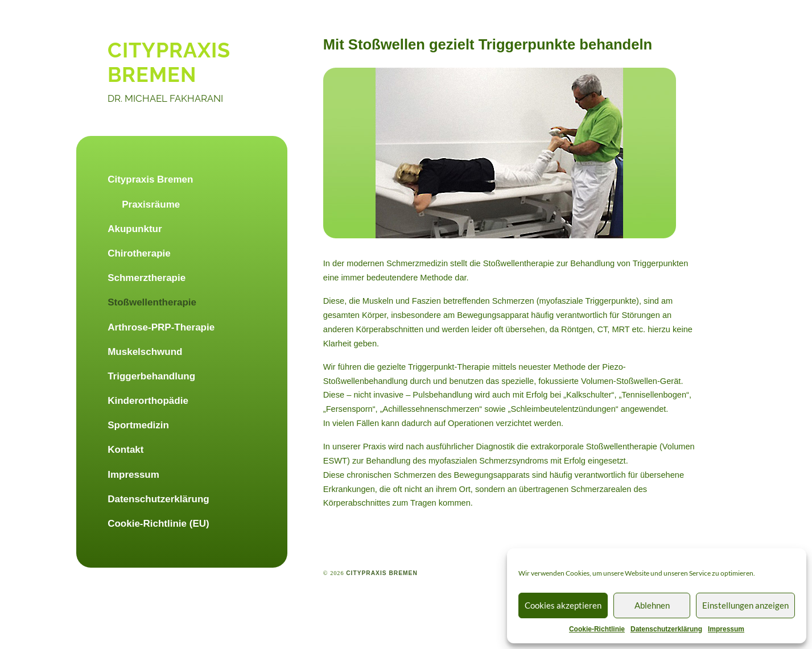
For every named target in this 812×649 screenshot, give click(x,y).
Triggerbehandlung (151, 376)
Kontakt (125, 450)
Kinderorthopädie (148, 401)
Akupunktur (135, 229)
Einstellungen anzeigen (745, 605)
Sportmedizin (138, 425)
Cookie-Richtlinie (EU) (158, 524)
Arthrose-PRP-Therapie (161, 327)
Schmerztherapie (147, 278)
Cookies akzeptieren (563, 605)
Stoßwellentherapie (152, 302)
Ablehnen (652, 605)
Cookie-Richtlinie (597, 629)
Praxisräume (151, 204)
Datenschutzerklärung (666, 629)
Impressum (726, 629)
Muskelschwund (145, 352)
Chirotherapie (139, 253)
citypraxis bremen (169, 62)
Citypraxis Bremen (150, 179)
